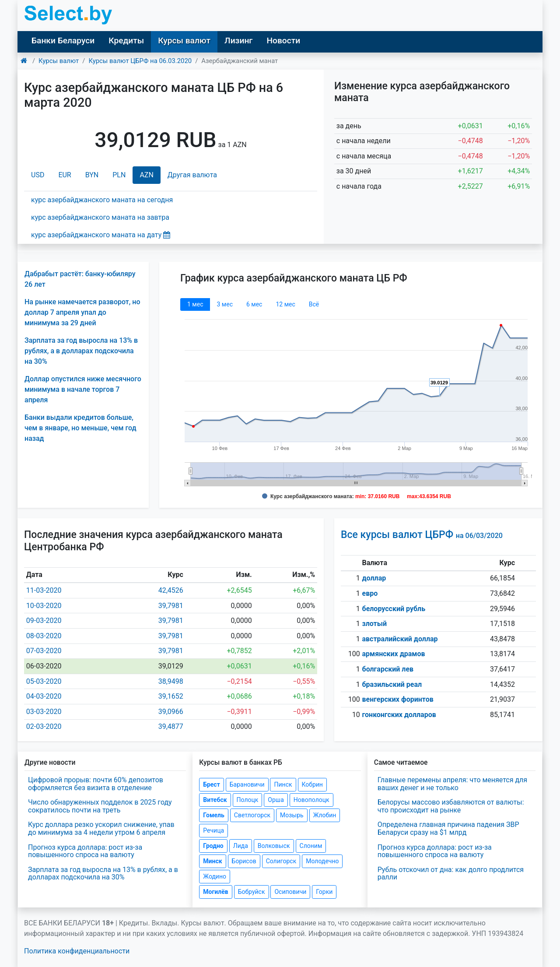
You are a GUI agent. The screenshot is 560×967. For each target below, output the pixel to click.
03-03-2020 (44, 712)
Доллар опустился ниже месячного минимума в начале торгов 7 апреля (83, 389)
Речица (213, 830)
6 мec (254, 304)
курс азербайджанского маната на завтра (100, 217)
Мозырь (292, 815)
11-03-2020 (44, 590)
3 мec (224, 304)
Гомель (214, 815)
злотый (375, 624)
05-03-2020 (44, 681)
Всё (314, 304)
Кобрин (312, 784)
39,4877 (171, 726)
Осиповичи (290, 892)
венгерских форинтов (398, 699)
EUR (65, 175)
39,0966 (171, 712)
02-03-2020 (44, 726)
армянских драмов (394, 654)
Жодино (215, 876)
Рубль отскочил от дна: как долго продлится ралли (451, 874)
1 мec (195, 304)
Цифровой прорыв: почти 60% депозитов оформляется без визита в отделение (96, 784)
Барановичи (247, 784)
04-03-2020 (44, 696)
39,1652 (171, 696)
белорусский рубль (394, 609)
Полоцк (248, 800)
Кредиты (126, 40)
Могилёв (215, 892)
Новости (283, 40)
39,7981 (171, 606)
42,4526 (171, 590)
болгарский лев (388, 669)
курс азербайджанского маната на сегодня (102, 200)
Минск (212, 861)
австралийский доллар (400, 639)
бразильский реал (392, 684)
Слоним (311, 846)
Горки (324, 892)
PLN (119, 175)
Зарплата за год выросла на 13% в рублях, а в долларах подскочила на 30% (81, 351)
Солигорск (281, 861)
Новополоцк (311, 800)
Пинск (283, 784)
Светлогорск (252, 815)
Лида (241, 846)
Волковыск (274, 846)
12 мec (285, 304)
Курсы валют (184, 40)
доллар (374, 578)
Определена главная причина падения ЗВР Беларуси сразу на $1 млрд (448, 828)
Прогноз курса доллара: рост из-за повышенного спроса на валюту (85, 851)
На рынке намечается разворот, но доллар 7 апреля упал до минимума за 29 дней (82, 312)
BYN (92, 175)
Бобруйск (252, 892)
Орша (276, 800)
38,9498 (171, 681)
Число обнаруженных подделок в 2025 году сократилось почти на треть (100, 806)
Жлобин (325, 815)
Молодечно (322, 861)
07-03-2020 (44, 651)
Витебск (215, 800)
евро (370, 593)
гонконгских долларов (399, 715)
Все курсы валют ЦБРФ (422, 535)
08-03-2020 (44, 636)
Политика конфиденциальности (77, 951)
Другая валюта (192, 175)
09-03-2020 (44, 621)
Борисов (244, 861)
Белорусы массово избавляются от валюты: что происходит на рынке (451, 806)
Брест (211, 784)
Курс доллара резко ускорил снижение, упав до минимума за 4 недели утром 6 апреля (101, 828)
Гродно (213, 846)
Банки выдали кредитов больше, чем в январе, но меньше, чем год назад (80, 428)
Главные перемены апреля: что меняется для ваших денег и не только (452, 784)
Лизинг (238, 40)
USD (38, 175)
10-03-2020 (44, 606)
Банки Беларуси (63, 40)
